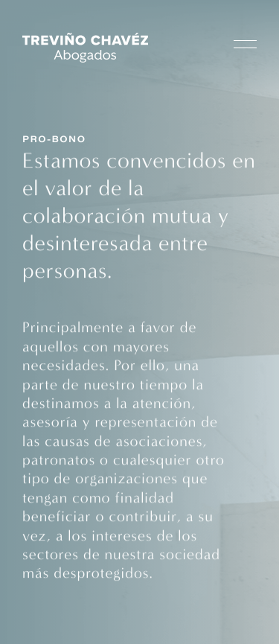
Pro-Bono (54, 141)
